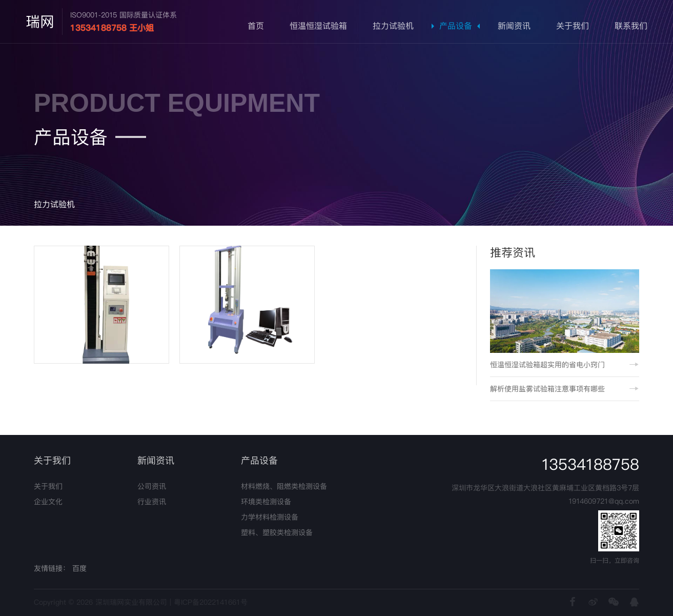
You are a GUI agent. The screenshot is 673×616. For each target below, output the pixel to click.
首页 (256, 26)
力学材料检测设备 (270, 517)
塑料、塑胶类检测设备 (277, 532)
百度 (79, 568)
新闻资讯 (514, 26)
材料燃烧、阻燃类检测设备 (284, 486)
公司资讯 (152, 486)
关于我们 (573, 26)
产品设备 (456, 26)
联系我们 (631, 26)
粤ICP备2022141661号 (211, 602)
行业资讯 (152, 502)
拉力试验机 (393, 26)
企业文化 (48, 502)
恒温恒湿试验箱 (318, 26)
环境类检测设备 (266, 502)
